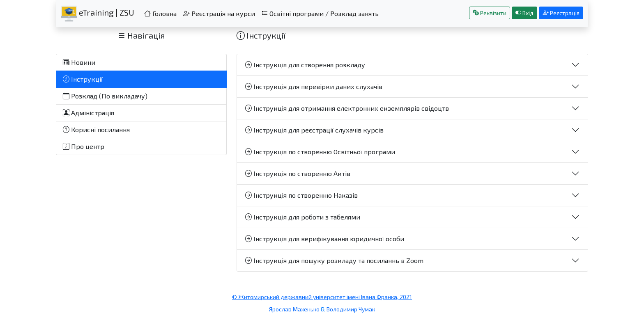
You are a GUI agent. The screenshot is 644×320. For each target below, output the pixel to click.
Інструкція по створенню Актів (298, 173)
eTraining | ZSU (98, 14)
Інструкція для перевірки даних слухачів (314, 86)
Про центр (84, 146)
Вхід (524, 13)
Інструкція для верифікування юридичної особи (325, 239)
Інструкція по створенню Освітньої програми (320, 152)
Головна (160, 13)
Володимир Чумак (351, 309)
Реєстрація (561, 13)
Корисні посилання (96, 129)
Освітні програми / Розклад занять (320, 13)
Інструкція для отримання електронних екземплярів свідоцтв (347, 108)
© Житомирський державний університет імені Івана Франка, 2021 (322, 297)
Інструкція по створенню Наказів (301, 195)
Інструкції (83, 79)
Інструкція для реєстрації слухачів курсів (314, 130)
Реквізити (490, 13)
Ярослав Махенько (295, 309)
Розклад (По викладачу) (105, 96)
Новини (79, 62)
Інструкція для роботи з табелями (303, 217)
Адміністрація (89, 113)
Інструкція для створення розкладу (305, 65)
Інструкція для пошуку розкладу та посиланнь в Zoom (334, 260)
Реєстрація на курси (219, 13)
